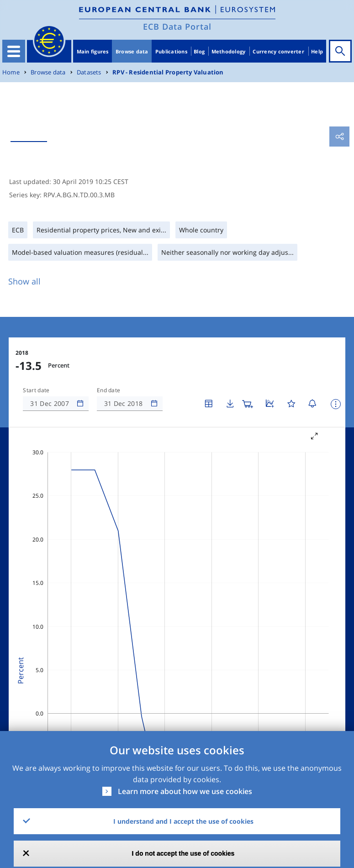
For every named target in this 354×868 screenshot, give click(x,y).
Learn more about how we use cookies (185, 791)
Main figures (93, 51)
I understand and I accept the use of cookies (183, 821)
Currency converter (278, 51)
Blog (199, 51)
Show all (24, 281)
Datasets (89, 72)
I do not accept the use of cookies (183, 853)
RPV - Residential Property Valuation (168, 72)
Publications (171, 51)
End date (109, 390)
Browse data (132, 51)
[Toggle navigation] (14, 51)
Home (11, 72)
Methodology (229, 51)
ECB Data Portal (177, 26)
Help (317, 51)
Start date (36, 390)
